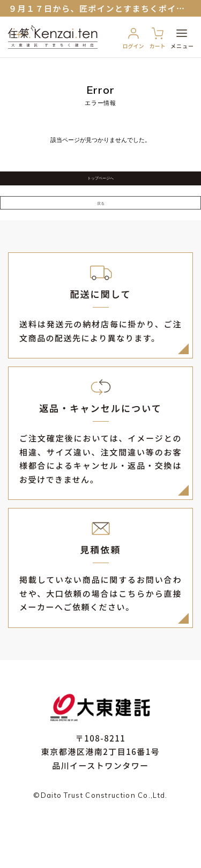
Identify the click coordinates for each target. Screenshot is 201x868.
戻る (101, 231)
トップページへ (101, 187)
